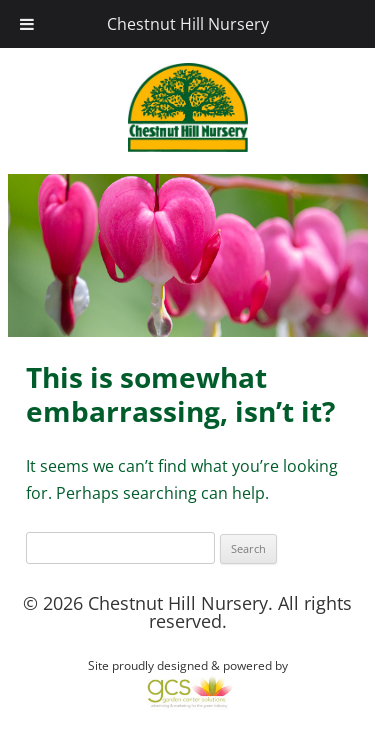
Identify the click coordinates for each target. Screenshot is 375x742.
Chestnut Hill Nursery (188, 24)
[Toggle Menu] (27, 24)
